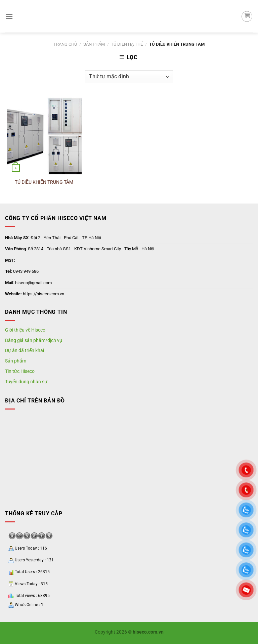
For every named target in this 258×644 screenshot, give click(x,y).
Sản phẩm (16, 361)
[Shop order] (129, 77)
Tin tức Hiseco (20, 371)
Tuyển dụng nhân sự (26, 382)
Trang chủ (65, 44)
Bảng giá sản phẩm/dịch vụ (34, 340)
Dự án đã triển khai (25, 350)
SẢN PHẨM (94, 44)
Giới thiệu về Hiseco (25, 330)
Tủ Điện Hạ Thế (127, 44)
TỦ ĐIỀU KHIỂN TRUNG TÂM (44, 182)
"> (246, 490)
